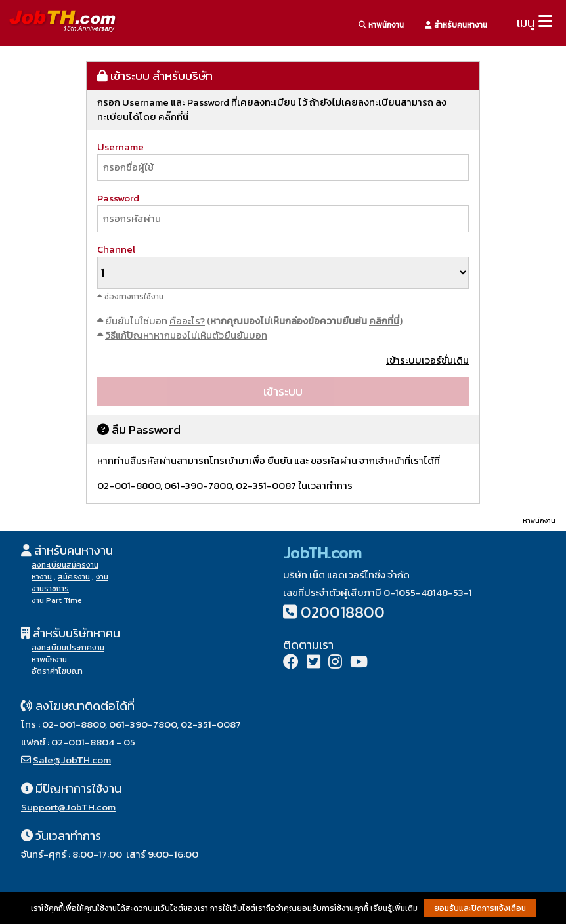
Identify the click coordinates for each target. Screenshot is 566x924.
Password (118, 198)
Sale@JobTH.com (72, 760)
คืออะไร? (187, 321)
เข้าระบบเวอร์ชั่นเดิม (427, 360)
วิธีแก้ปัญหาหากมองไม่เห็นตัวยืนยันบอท (186, 335)
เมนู (526, 23)
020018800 (343, 612)
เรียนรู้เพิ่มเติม (394, 908)
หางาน (42, 577)
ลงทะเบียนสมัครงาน (65, 565)
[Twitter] (314, 663)
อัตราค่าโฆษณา (57, 671)
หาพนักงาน (381, 25)
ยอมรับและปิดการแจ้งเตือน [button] (480, 908)
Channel (116, 249)
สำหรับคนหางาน (456, 25)
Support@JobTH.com (68, 807)
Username (120, 147)
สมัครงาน (74, 577)
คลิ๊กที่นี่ (173, 116)
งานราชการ (50, 589)
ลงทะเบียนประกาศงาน (68, 648)
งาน (102, 577)
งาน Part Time (57, 600)
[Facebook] (291, 663)
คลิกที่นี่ (384, 321)
